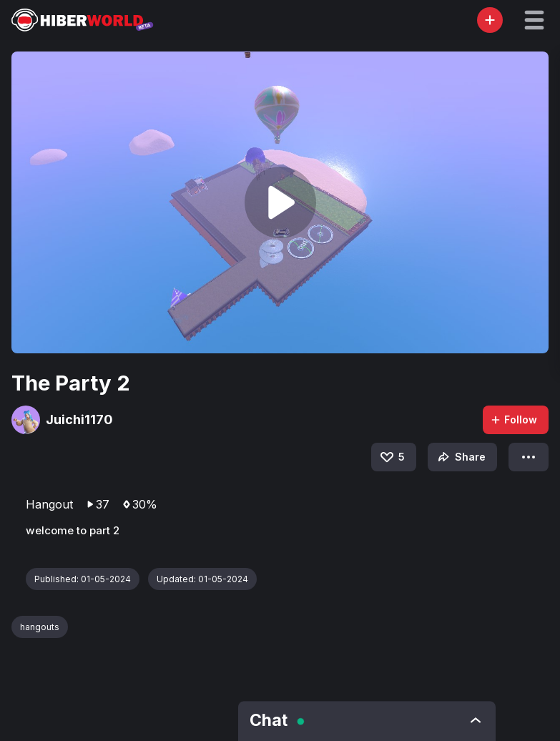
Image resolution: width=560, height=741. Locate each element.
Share (460, 457)
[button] (534, 20)
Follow (514, 419)
